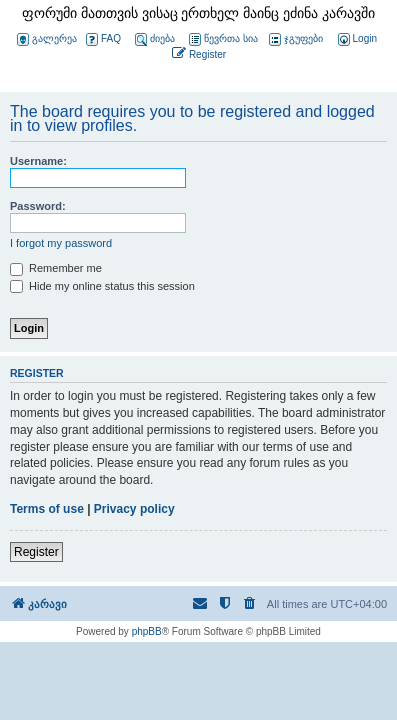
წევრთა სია (223, 39)
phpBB (147, 631)
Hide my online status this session (102, 286)
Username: (38, 161)
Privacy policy (134, 509)
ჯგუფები (296, 39)
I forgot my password (61, 243)
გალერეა (47, 39)
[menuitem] (356, 39)
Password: (38, 206)
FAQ (103, 39)
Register (36, 552)
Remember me (56, 268)
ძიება (155, 39)
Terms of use (47, 509)
